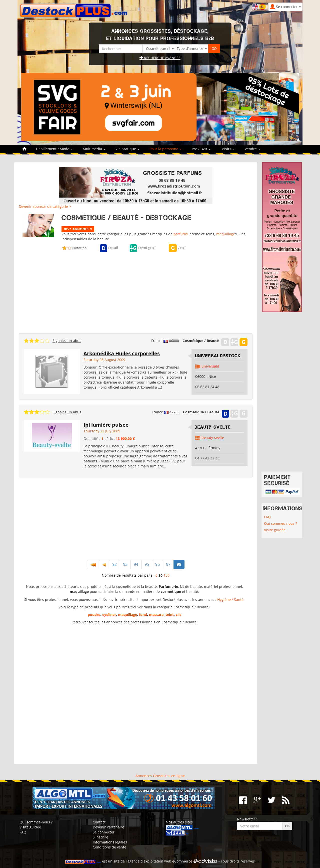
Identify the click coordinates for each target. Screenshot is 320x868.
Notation (79, 248)
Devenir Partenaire (108, 827)
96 (157, 564)
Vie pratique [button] (127, 149)
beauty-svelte (213, 427)
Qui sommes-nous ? (280, 523)
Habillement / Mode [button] (54, 149)
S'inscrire (100, 837)
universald (210, 366)
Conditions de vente (109, 847)
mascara (156, 615)
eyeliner (109, 615)
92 (114, 564)
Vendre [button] (252, 149)
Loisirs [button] (228, 149)
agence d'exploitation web (149, 861)
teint (170, 615)
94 (136, 564)
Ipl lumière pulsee (106, 425)
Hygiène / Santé (230, 599)
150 (166, 575)
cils (178, 615)
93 (125, 564)
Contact (99, 822)
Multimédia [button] (94, 149)
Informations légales (110, 842)
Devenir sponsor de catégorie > (45, 206)
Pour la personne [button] (166, 149)
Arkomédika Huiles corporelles (122, 353)
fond (143, 615)
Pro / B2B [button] (201, 149)
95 (147, 564)
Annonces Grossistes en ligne (160, 776)
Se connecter (104, 832)
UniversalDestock (218, 356)
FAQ (267, 517)
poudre (94, 615)
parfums (181, 234)
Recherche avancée (160, 58)
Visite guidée (275, 530)
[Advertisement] (136, 291)
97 (168, 564)
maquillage (226, 234)
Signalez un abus (67, 341)
